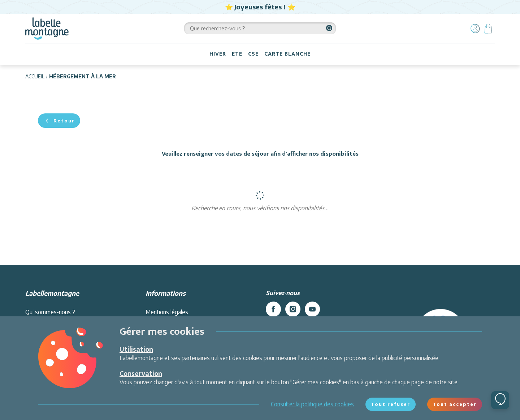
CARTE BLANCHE (287, 54)
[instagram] (293, 309)
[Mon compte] (475, 29)
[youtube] (312, 309)
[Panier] (488, 29)
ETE (237, 54)
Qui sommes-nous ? (50, 312)
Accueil (35, 76)
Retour (59, 121)
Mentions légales (167, 312)
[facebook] (273, 309)
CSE (253, 54)
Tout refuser (391, 404)
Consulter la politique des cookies (312, 404)
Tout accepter (455, 404)
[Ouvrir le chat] (500, 400)
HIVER (218, 54)
